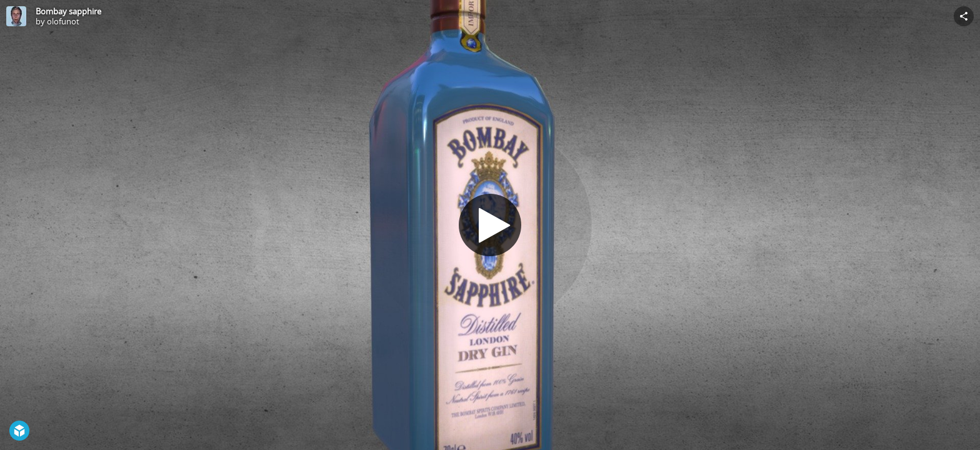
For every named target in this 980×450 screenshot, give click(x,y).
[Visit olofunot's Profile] (16, 16)
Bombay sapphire (68, 11)
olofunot (63, 21)
